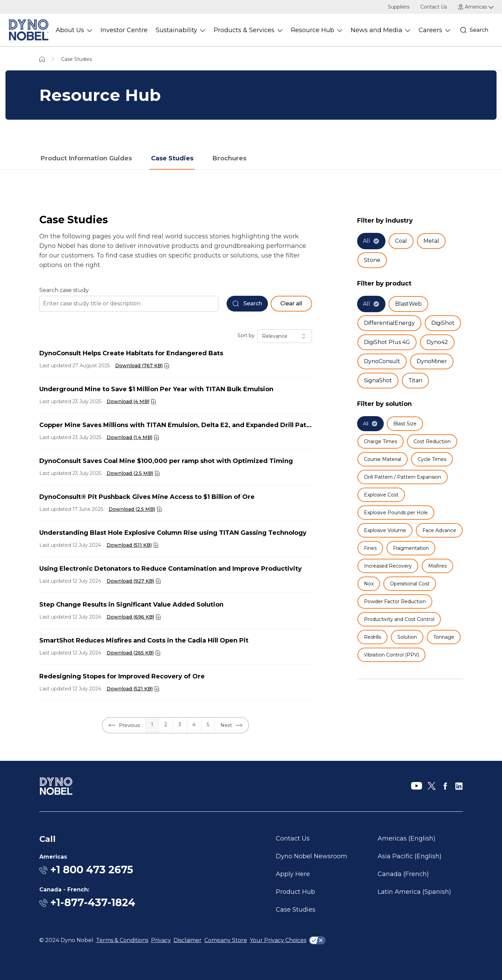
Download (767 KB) (139, 366)
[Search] (463, 30)
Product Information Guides (86, 158)
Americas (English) (406, 838)
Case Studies (172, 158)
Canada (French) (403, 874)
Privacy (161, 940)
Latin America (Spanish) (414, 892)
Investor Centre (124, 30)
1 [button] (152, 725)
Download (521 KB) (130, 689)
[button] (124, 725)
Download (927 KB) (130, 581)
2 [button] (166, 725)
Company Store (226, 940)
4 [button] (194, 725)
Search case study (64, 290)
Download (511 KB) (129, 545)
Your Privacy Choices (278, 940)
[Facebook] (445, 786)
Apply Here (293, 874)
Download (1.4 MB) (130, 437)
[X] (432, 786)
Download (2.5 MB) (130, 473)
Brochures (229, 158)
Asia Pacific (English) (410, 856)
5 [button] (208, 725)
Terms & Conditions (122, 940)
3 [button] (180, 725)
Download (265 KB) (130, 653)
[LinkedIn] (459, 786)
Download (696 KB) (130, 617)
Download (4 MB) (128, 401)
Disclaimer (188, 940)
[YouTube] (417, 786)
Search (479, 30)
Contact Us (434, 7)
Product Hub (295, 892)
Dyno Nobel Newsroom (311, 856)
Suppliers (399, 7)
